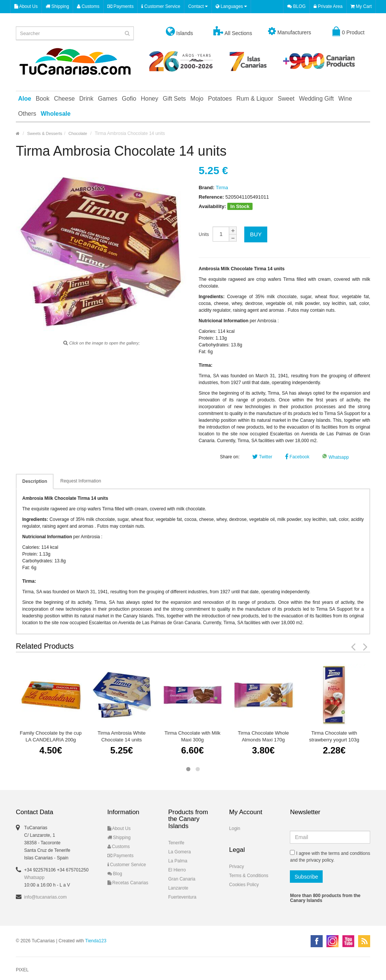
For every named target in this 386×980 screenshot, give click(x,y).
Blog (115, 874)
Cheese (64, 99)
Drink (86, 99)
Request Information (81, 481)
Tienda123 (96, 941)
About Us (26, 6)
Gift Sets (174, 99)
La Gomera (179, 852)
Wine (345, 99)
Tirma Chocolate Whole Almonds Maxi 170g (263, 736)
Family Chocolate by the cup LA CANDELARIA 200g (51, 736)
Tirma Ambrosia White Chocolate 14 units (122, 736)
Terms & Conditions (249, 876)
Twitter (262, 457)
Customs (88, 6)
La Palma (178, 861)
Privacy (237, 867)
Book (43, 99)
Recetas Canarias (128, 883)
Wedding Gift (316, 99)
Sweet (286, 99)
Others (27, 114)
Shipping (57, 6)
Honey (149, 99)
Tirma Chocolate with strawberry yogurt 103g (334, 736)
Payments (121, 6)
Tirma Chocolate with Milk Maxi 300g (192, 736)
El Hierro (177, 870)
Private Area (328, 6)
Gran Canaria (182, 879)
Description (35, 481)
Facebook (297, 457)
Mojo (197, 99)
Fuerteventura (182, 897)
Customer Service (161, 6)
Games (108, 99)
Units (204, 234)
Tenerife (176, 843)
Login (235, 828)
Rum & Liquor (255, 99)
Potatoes (220, 99)
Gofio (129, 99)
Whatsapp (335, 457)
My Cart (361, 6)
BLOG (296, 6)
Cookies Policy (244, 885)
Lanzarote (178, 888)
